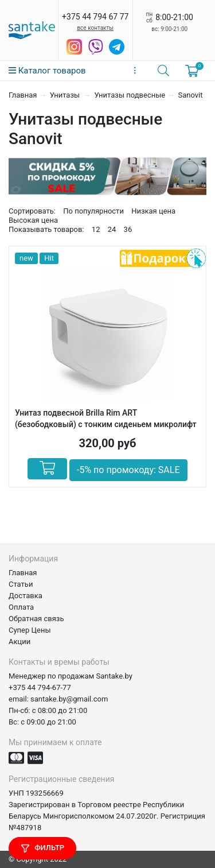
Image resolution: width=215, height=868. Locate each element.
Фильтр (42, 848)
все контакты (95, 28)
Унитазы (66, 95)
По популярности (93, 211)
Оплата (21, 607)
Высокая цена (33, 220)
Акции (19, 642)
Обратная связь (36, 619)
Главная (23, 95)
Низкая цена (153, 211)
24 (112, 229)
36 (128, 229)
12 (96, 229)
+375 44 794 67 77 (95, 17)
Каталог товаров (47, 71)
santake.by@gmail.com (69, 699)
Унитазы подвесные (130, 95)
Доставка (26, 596)
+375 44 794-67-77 (40, 687)
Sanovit (190, 95)
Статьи (21, 584)
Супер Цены (30, 630)
